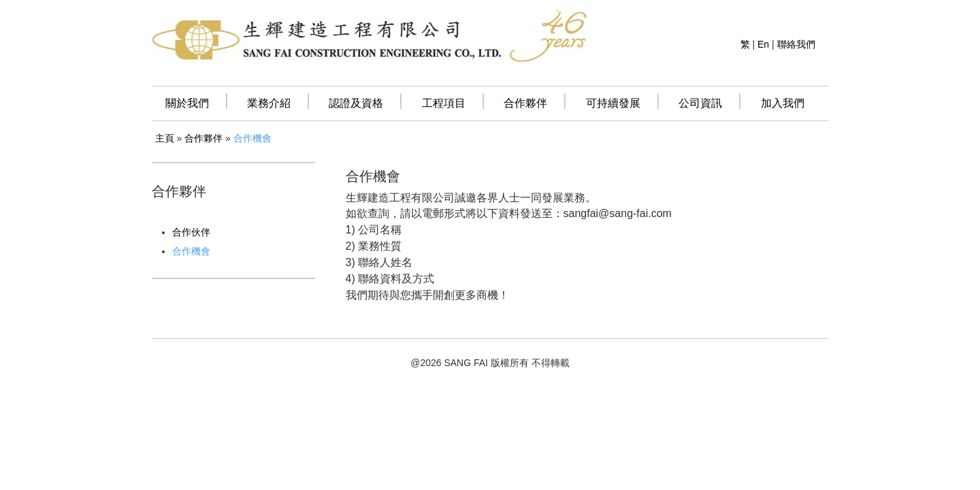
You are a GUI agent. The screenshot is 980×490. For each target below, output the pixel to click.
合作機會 (252, 138)
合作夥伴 (525, 103)
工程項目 (444, 103)
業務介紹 (269, 103)
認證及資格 (356, 103)
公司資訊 (700, 103)
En (763, 44)
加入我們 (783, 103)
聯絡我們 (796, 44)
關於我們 (187, 103)
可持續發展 (613, 103)
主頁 (165, 138)
